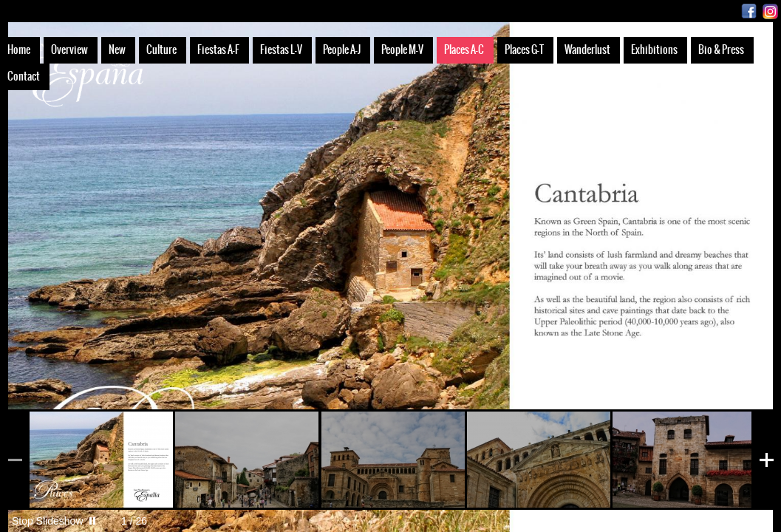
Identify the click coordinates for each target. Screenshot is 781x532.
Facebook (749, 11)
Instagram (770, 11)
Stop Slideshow (48, 521)
